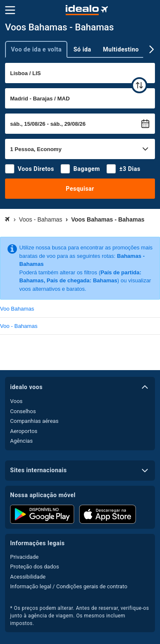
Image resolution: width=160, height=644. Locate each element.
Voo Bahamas (17, 309)
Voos (16, 401)
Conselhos (23, 411)
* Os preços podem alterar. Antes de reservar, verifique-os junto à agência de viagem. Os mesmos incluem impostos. (80, 616)
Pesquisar (80, 189)
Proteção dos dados (35, 567)
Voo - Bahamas (19, 326)
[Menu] (10, 10)
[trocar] (139, 85)
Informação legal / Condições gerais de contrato (69, 586)
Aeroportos (24, 431)
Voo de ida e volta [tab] (36, 49)
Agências (21, 441)
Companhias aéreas (34, 421)
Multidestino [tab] (121, 49)
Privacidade (24, 557)
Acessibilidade (28, 577)
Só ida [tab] (82, 49)
